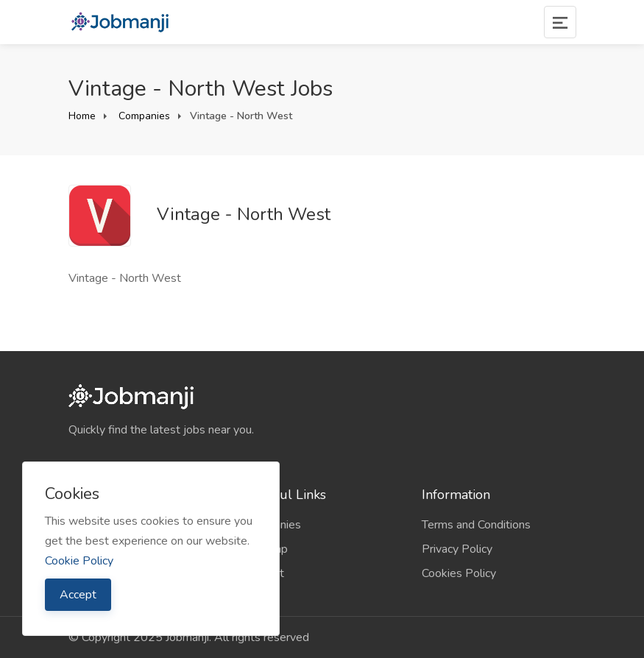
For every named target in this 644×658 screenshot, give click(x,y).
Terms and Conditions (476, 525)
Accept (78, 595)
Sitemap (266, 549)
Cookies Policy (459, 573)
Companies (143, 116)
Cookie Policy (79, 561)
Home (82, 116)
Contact (265, 573)
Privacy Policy (457, 549)
